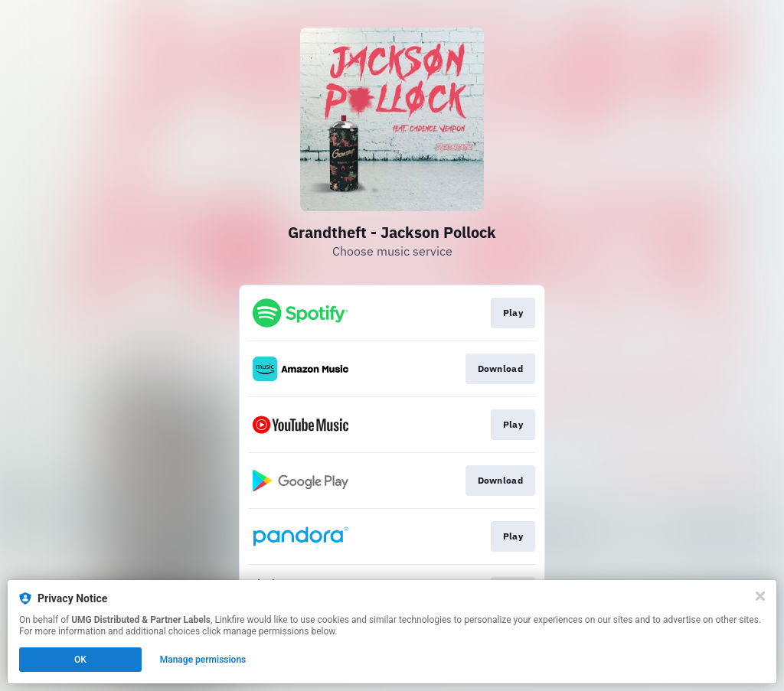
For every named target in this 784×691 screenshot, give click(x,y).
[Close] (760, 596)
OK (80, 660)
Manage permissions (203, 660)
